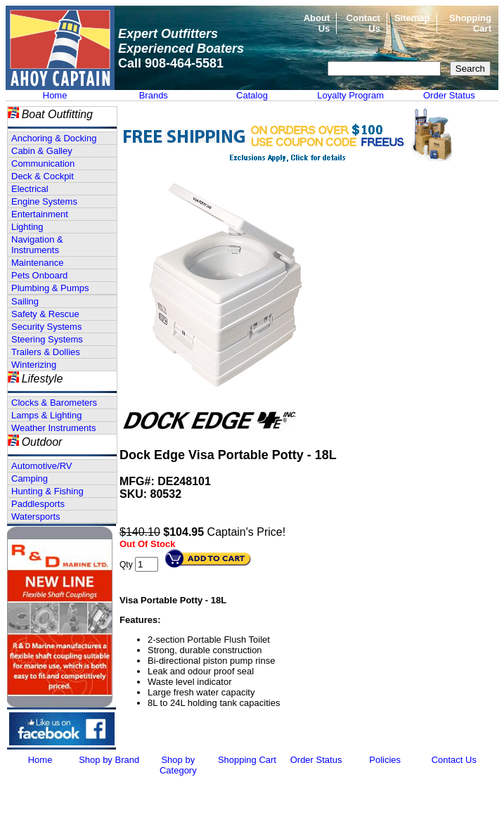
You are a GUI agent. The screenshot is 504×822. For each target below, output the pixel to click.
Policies (385, 760)
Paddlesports (38, 504)
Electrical (30, 189)
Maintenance (37, 263)
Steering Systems (47, 339)
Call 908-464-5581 (171, 63)
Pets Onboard (39, 275)
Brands (154, 95)
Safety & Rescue (45, 314)
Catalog (252, 95)
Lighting (27, 227)
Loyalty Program (350, 95)
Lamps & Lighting (46, 415)
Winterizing (34, 365)
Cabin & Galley (42, 151)
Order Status (449, 95)
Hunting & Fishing (47, 491)
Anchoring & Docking (54, 138)
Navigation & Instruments (37, 245)
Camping (30, 479)
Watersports (36, 516)
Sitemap (412, 18)
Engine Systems (44, 201)
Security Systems (46, 327)
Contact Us (454, 760)
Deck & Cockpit (43, 176)
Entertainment (40, 214)
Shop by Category (178, 765)
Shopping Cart (247, 760)
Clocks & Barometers (54, 403)
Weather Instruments (53, 428)
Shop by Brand (109, 760)
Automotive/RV (41, 466)
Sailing (25, 301)
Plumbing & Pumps (50, 288)
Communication (43, 163)
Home (55, 95)
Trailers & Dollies (46, 352)
